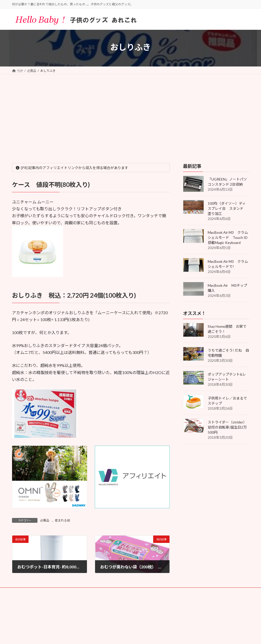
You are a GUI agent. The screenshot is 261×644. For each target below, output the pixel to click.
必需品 (45, 520)
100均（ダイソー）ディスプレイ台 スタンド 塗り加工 (227, 208)
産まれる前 (62, 520)
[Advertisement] (130, 113)
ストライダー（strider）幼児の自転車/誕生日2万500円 (227, 427)
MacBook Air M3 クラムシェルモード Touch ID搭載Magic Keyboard (228, 237)
